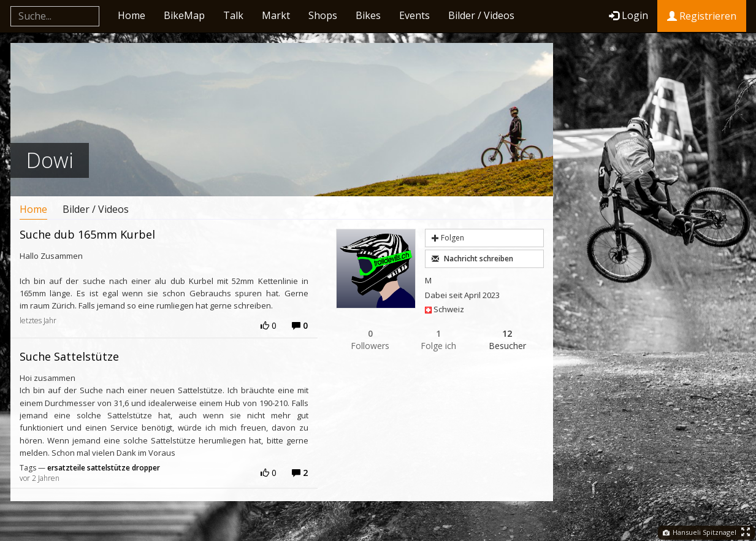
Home (132, 15)
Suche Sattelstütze (69, 356)
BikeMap (184, 15)
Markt (276, 15)
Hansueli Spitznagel (700, 532)
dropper (146, 468)
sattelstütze (109, 468)
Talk (233, 15)
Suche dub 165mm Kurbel (87, 234)
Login (628, 15)
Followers (370, 340)
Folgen (448, 238)
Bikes (368, 15)
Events (414, 15)
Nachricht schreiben (472, 259)
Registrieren (702, 16)
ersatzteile (66, 468)
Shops (323, 15)
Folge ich (439, 340)
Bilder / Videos (481, 15)
